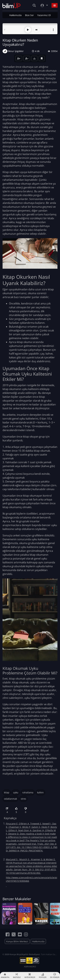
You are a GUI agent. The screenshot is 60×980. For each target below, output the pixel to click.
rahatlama (28, 792)
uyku (16, 792)
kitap (7, 792)
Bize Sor (29, 15)
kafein (40, 792)
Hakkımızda (15, 15)
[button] (53, 30)
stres (23, 799)
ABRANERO (30, 966)
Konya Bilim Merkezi (17, 941)
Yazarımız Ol (44, 15)
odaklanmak (10, 799)
